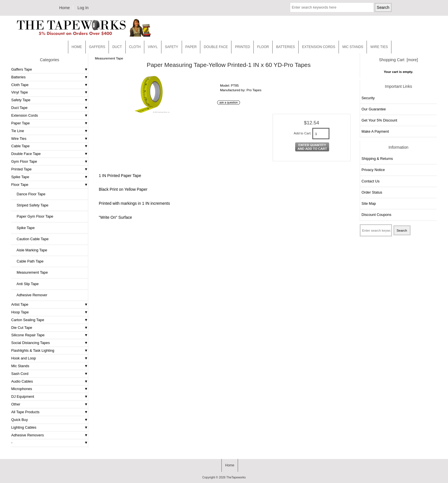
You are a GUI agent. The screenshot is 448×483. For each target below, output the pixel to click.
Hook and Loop (24, 358)
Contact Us (370, 181)
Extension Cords (25, 115)
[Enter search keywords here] (332, 7)
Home (64, 8)
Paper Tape (20, 123)
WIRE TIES (379, 47)
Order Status (372, 192)
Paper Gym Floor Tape (33, 216)
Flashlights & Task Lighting (33, 350)
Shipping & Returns (377, 159)
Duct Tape (19, 108)
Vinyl (153, 47)
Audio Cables (22, 381)
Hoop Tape (20, 312)
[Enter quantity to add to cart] (321, 134)
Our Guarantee (374, 109)
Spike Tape (20, 177)
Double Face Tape (26, 154)
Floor (263, 47)
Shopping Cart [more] (399, 60)
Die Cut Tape (22, 328)
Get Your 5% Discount (379, 120)
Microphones (22, 389)
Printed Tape (21, 169)
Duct (117, 47)
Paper (191, 47)
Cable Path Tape (28, 261)
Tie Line (18, 131)
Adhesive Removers (27, 435)
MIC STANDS (353, 47)
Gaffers (97, 47)
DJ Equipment (23, 396)
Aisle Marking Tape (30, 250)
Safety (172, 47)
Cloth (135, 47)
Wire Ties (19, 139)
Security (368, 98)
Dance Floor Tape (29, 194)
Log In (83, 8)
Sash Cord (20, 374)
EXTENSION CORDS (319, 47)
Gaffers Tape (22, 69)
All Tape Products (25, 412)
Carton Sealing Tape (28, 320)
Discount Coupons (376, 215)
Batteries (285, 47)
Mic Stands (20, 366)
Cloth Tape (20, 85)
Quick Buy (19, 420)
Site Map (369, 203)
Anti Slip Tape (26, 284)
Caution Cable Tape (31, 239)
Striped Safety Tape (30, 205)
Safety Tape (21, 100)
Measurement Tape (109, 58)
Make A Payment (375, 131)
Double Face (216, 47)
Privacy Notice (373, 170)
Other (16, 404)
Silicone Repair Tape (28, 335)
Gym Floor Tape (24, 161)
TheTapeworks (236, 477)
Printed (242, 47)
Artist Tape (20, 304)
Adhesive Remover (30, 295)
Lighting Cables (24, 427)
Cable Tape (20, 146)
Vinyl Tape (19, 92)
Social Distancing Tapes (30, 343)
